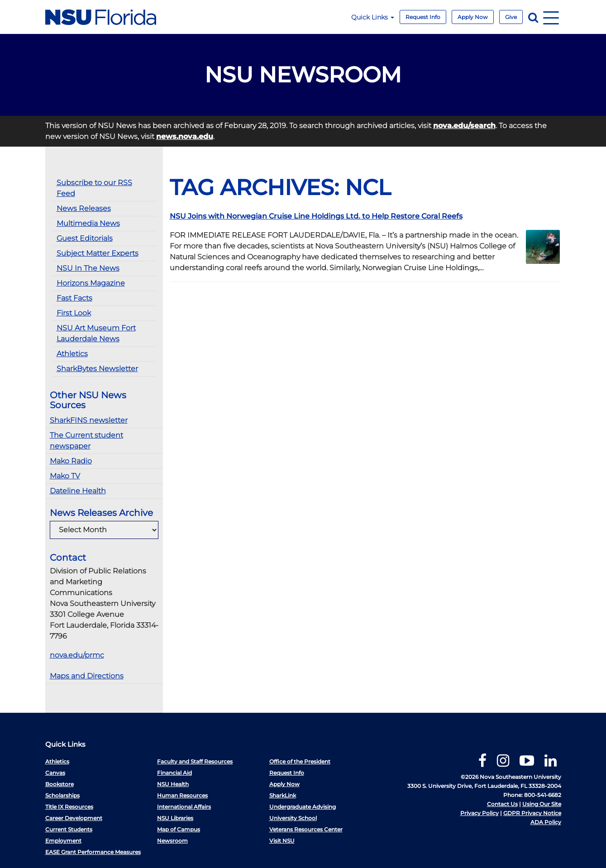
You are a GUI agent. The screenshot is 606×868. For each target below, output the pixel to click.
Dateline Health (78, 491)
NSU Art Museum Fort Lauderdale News (96, 333)
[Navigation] (551, 17)
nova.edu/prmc (77, 655)
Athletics (72, 354)
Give (511, 17)
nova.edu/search (464, 126)
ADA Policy (546, 822)
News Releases (84, 208)
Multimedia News (88, 223)
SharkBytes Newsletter (97, 369)
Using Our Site (542, 804)
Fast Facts (74, 298)
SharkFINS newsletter (89, 420)
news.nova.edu (185, 136)
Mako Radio (71, 461)
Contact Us (502, 804)
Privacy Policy (480, 813)
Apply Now (473, 17)
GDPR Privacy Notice (532, 813)
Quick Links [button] (373, 17)
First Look (74, 313)
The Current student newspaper (86, 441)
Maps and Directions (87, 676)
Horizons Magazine (91, 283)
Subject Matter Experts (98, 253)
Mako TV (65, 476)
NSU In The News (88, 268)
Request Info (423, 17)
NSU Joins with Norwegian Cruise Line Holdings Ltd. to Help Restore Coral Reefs (316, 216)
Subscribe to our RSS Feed (94, 188)
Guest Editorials (85, 238)
